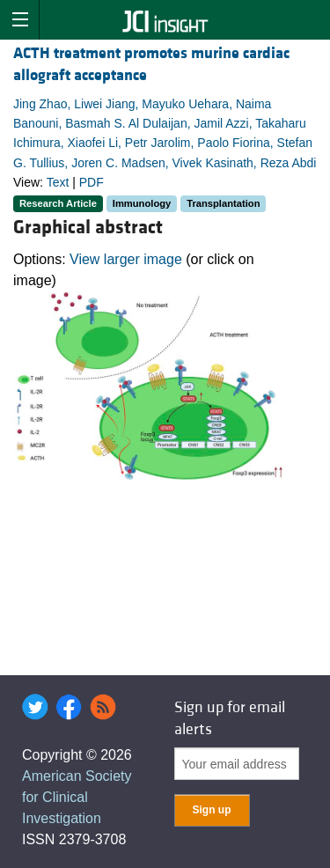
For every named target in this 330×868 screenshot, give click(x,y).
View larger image (126, 259)
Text (58, 182)
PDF (92, 182)
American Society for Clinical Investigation (77, 797)
